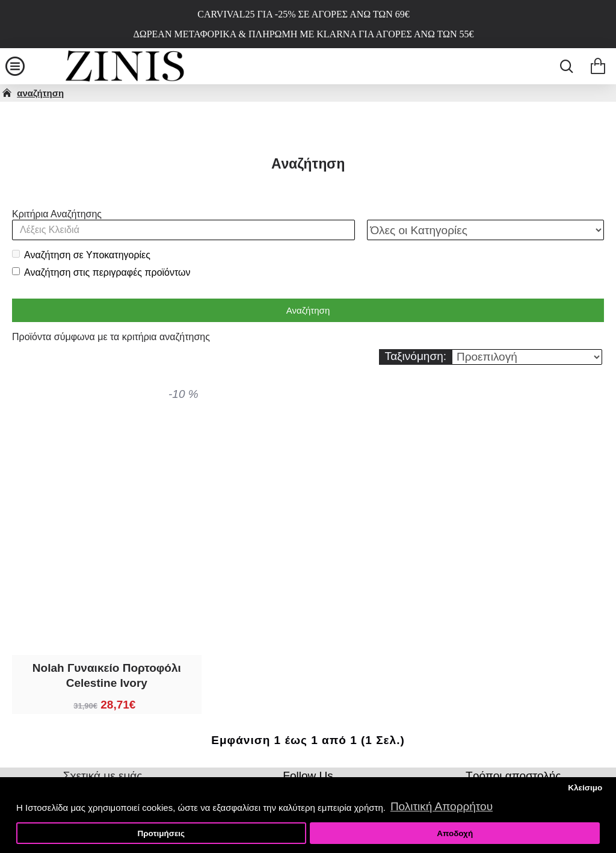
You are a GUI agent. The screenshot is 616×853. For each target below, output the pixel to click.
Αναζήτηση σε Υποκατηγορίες (81, 255)
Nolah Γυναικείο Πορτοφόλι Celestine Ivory (107, 675)
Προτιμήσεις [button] (161, 833)
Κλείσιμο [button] (585, 788)
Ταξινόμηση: (416, 356)
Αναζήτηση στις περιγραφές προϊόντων (101, 272)
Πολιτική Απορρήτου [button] (442, 806)
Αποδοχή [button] (455, 833)
